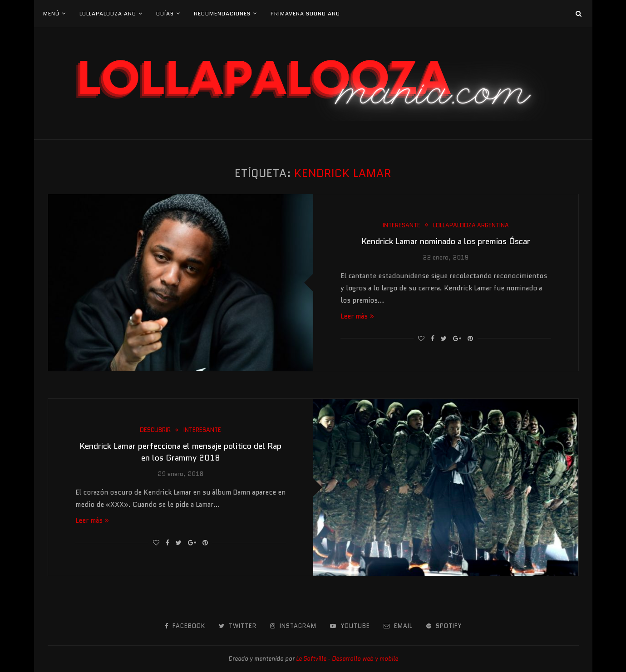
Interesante (402, 226)
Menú (51, 13)
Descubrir (155, 430)
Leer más (357, 316)
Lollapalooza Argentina (471, 226)
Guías (165, 13)
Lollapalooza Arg (108, 13)
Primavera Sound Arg (305, 13)
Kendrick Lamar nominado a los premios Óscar (446, 241)
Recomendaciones (222, 13)
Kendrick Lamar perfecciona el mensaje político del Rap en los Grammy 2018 (180, 452)
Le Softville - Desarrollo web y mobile (347, 659)
